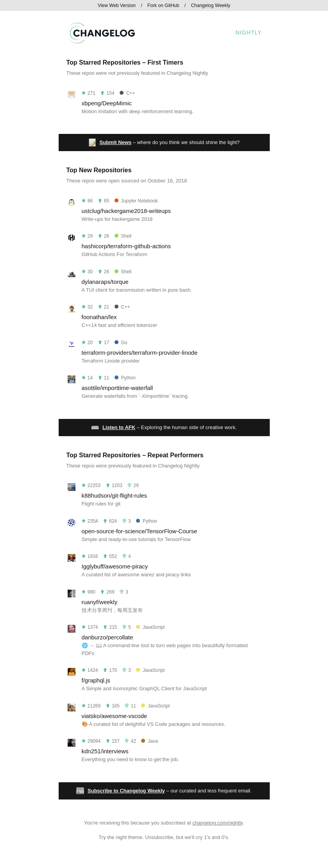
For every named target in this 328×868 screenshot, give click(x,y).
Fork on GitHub (163, 5)
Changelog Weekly (211, 5)
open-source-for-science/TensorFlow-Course (140, 531)
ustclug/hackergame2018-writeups (126, 211)
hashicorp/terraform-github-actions (126, 246)
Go (121, 343)
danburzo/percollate (108, 637)
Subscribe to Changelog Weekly (126, 791)
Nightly (249, 32)
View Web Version (117, 5)
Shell (123, 236)
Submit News (116, 142)
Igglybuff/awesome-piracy (115, 566)
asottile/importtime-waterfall (117, 388)
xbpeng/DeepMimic (107, 103)
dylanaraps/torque (105, 282)
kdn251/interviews (105, 751)
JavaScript (150, 627)
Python (125, 378)
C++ (127, 93)
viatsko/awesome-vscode (115, 716)
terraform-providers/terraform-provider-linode (140, 353)
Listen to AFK (119, 427)
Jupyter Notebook (136, 201)
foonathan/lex (99, 317)
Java (149, 741)
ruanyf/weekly (100, 602)
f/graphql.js (96, 680)
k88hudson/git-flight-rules (115, 495)
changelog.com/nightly (217, 823)
